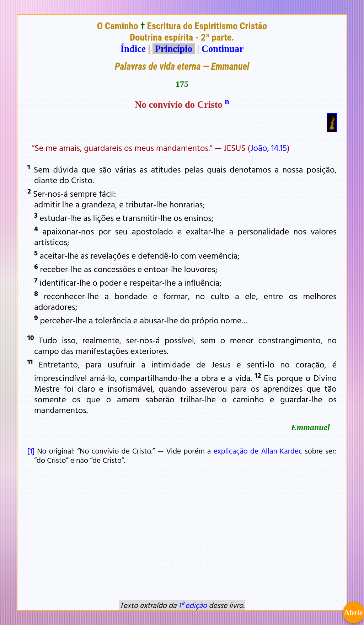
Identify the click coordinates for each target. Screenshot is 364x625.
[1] (31, 451)
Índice (133, 49)
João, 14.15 (269, 148)
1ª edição (193, 605)
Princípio (173, 49)
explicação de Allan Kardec (258, 451)
